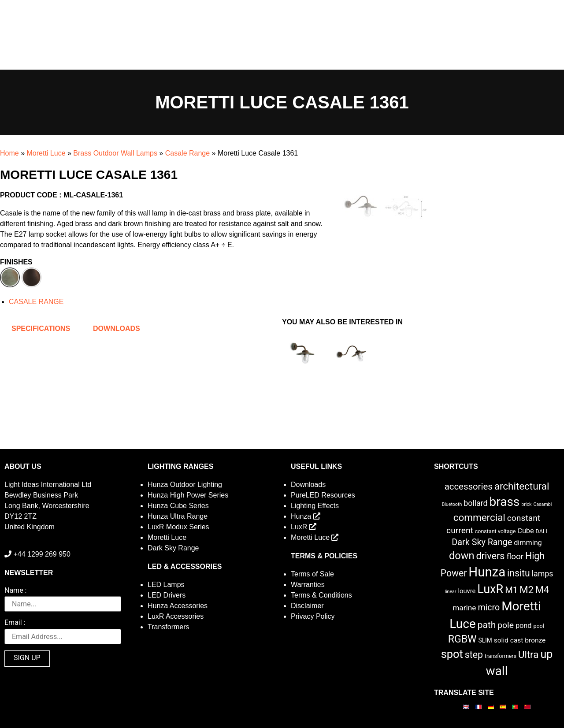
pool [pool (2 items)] (538, 626)
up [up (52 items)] (546, 654)
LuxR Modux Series (178, 527)
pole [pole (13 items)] (506, 625)
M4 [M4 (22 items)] (542, 590)
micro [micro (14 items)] (489, 607)
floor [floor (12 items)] (515, 556)
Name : (15, 591)
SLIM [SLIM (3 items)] (485, 640)
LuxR (304, 527)
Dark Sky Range (173, 548)
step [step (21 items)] (474, 655)
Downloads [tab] (117, 329)
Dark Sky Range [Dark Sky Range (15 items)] (482, 542)
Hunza (306, 516)
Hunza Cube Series (178, 506)
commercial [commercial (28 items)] (479, 517)
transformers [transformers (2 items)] (501, 656)
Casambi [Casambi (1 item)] (542, 504)
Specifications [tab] (41, 329)
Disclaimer (307, 606)
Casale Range (187, 153)
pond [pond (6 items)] (524, 626)
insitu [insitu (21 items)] (519, 573)
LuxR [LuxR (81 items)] (490, 589)
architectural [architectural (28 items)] (522, 486)
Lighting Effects (315, 506)
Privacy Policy (313, 616)
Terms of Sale (312, 574)
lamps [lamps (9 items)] (543, 574)
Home (9, 153)
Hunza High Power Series (188, 495)
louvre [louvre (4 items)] (467, 591)
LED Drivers (167, 595)
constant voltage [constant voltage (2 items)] (495, 531)
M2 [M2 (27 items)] (527, 590)
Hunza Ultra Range (178, 516)
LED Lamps (166, 585)
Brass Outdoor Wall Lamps (115, 153)
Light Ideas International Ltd (48, 485)
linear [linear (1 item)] (450, 592)
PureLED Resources (323, 495)
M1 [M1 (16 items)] (511, 590)
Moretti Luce (46, 153)
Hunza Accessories (178, 606)
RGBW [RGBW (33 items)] (462, 639)
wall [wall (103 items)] (497, 671)
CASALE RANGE (36, 302)
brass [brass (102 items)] (504, 502)
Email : (15, 623)
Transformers (169, 627)
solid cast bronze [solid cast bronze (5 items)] (520, 640)
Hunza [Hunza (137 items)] (487, 572)
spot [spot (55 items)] (452, 654)
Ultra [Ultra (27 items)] (529, 654)
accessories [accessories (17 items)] (469, 487)
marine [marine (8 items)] (464, 608)
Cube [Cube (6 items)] (525, 531)
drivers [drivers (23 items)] (490, 556)
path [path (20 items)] (487, 625)
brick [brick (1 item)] (526, 504)
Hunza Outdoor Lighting (185, 485)
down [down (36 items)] (462, 556)
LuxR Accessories (176, 616)
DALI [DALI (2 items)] (542, 531)
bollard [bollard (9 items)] (475, 503)
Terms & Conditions (321, 595)
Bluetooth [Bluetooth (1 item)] (452, 504)
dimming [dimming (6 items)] (528, 543)
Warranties (308, 585)
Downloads (308, 485)
